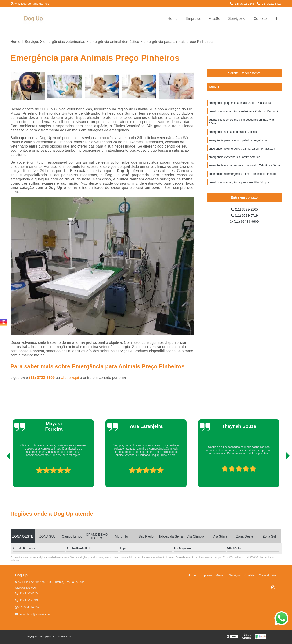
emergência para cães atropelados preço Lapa (238, 143)
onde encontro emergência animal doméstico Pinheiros (243, 179)
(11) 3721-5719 (269, 4)
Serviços (235, 19)
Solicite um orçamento (244, 74)
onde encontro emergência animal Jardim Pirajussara (242, 152)
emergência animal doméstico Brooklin (233, 134)
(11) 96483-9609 (244, 226)
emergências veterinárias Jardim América (234, 161)
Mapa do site (268, 576)
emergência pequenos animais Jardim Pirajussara (240, 104)
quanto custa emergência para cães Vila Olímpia (239, 188)
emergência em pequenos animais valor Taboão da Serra (244, 170)
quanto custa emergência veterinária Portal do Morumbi (243, 113)
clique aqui (70, 378)
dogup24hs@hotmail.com (33, 615)
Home (173, 19)
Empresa (193, 19)
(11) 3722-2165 (242, 4)
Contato (260, 19)
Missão (214, 19)
